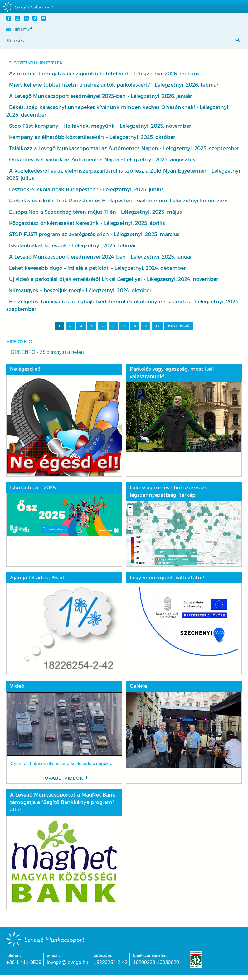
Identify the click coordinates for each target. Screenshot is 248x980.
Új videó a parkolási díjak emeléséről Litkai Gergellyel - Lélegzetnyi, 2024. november (114, 279)
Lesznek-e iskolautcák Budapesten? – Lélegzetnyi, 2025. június (86, 190)
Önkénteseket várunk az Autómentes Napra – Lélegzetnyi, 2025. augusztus (102, 160)
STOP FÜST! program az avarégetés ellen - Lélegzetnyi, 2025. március (94, 234)
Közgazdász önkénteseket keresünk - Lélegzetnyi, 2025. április (87, 223)
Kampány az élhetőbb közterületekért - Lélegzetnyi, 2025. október (92, 137)
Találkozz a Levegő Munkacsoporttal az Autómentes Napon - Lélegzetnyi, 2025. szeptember (124, 148)
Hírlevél (21, 30)
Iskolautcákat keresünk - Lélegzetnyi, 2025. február (72, 246)
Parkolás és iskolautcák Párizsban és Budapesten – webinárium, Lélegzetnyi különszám (118, 201)
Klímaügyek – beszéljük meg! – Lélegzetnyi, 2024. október (80, 290)
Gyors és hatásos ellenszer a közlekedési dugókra (61, 764)
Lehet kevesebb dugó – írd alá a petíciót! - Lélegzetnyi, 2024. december (97, 268)
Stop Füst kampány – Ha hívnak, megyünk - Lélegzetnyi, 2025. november (100, 126)
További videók (63, 778)
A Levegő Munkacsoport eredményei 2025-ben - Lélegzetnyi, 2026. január (100, 96)
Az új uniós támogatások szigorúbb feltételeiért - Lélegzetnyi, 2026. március (104, 74)
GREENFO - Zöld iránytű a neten (47, 352)
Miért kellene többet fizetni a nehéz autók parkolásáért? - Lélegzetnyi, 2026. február (114, 85)
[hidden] (124, 7)
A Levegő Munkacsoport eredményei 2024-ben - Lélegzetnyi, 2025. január (100, 257)
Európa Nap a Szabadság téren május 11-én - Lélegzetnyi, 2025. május (95, 212)
